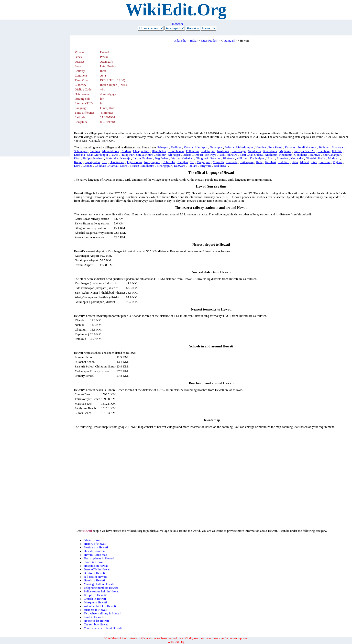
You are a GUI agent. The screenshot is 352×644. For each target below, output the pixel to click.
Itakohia (337, 151)
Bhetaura (229, 158)
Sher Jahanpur (332, 155)
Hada (259, 162)
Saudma (95, 151)
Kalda (322, 158)
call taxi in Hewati (95, 577)
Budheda (232, 162)
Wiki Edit (180, 41)
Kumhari (270, 162)
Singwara (206, 166)
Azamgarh (229, 41)
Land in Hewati (93, 617)
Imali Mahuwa (307, 147)
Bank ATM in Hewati (97, 569)
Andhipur (271, 155)
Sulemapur (81, 151)
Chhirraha (169, 162)
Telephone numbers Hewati (101, 588)
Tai (192, 162)
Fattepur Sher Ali (305, 151)
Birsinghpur (164, 166)
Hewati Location (94, 551)
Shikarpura (247, 162)
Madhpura (148, 166)
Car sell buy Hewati (96, 624)
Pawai (114, 155)
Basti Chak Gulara (251, 155)
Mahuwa (315, 155)
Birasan (134, 166)
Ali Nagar (174, 155)
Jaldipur (161, 155)
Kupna (78, 162)
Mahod (305, 162)
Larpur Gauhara (142, 158)
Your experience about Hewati (103, 628)
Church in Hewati (95, 599)
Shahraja (337, 147)
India (193, 41)
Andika (126, 151)
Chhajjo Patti (141, 151)
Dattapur (290, 147)
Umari (270, 158)
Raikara (192, 166)
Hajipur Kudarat (93, 158)
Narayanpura (152, 162)
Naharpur (163, 147)
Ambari (198, 155)
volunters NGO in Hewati (100, 606)
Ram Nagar (239, 151)
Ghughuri (202, 158)
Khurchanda (176, 151)
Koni (77, 166)
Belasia (229, 147)
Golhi (124, 166)
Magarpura (203, 162)
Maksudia (112, 158)
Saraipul (215, 158)
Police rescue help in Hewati (101, 591)
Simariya (282, 158)
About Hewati (92, 540)
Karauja (125, 158)
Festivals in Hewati (96, 547)
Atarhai (113, 166)
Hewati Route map (95, 555)
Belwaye (211, 155)
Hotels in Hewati (94, 580)
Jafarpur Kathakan (182, 158)
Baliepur (324, 147)
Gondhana (301, 155)
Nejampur (216, 147)
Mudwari (334, 158)
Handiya (261, 147)
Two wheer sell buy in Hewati (102, 613)
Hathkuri (284, 162)
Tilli (105, 162)
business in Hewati (95, 610)
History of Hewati (95, 544)
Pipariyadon (92, 162)
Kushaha (79, 155)
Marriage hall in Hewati (99, 584)
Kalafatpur (208, 151)
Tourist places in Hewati (99, 558)
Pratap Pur (127, 155)
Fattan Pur (192, 151)
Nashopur (223, 151)
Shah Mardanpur (98, 155)
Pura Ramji (275, 147)
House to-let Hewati (96, 621)
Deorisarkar (117, 162)
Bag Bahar (161, 158)
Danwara (179, 166)
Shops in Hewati (94, 562)
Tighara (337, 162)
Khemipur (286, 155)
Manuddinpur (111, 151)
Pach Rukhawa (228, 155)
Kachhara (324, 151)
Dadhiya (176, 147)
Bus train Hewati (94, 573)
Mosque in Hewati (95, 602)
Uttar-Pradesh (210, 41)
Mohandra (297, 158)
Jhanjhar (183, 162)
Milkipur (242, 158)
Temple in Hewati (95, 595)
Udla (295, 162)
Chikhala (100, 166)
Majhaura (285, 151)
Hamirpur (201, 147)
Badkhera (220, 166)
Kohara (188, 147)
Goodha (88, 166)
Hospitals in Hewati (96, 566)
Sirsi (314, 162)
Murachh (218, 162)
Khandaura (270, 151)
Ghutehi (311, 158)
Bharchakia (159, 151)
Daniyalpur (257, 158)
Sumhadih (255, 151)
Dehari (187, 155)
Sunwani (325, 162)
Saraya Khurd (145, 155)
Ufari (77, 158)
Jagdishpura (134, 162)
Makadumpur (245, 147)
